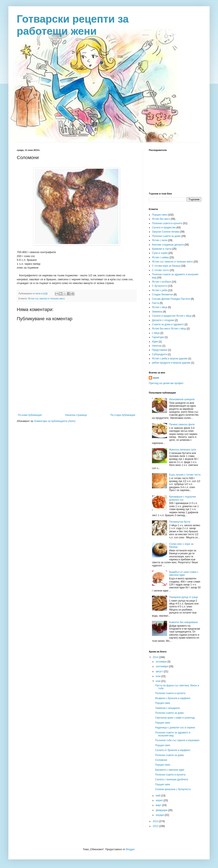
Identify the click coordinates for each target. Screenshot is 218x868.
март (159, 805)
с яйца (156, 333)
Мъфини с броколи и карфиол (173, 698)
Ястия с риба (160, 290)
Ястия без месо (161, 219)
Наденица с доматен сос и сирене (175, 728)
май (158, 796)
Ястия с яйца (160, 307)
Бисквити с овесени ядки (170, 770)
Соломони (161, 760)
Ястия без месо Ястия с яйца (169, 329)
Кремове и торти (162, 249)
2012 (156, 826)
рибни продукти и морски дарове (171, 363)
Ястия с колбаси (162, 282)
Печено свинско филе (182, 424)
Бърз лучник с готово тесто (185, 475)
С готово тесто (160, 270)
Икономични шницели (182, 399)
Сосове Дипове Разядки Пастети (171, 299)
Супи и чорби (160, 253)
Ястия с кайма (160, 257)
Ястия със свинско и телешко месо (46, 298)
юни (158, 681)
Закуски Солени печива (166, 232)
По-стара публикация (123, 415)
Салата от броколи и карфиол (173, 750)
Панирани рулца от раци (184, 597)
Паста (155, 303)
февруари (162, 810)
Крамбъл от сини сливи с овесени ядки (184, 574)
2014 (156, 657)
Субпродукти (160, 354)
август (160, 671)
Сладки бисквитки (162, 294)
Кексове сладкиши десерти (168, 245)
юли (158, 676)
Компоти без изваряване (184, 622)
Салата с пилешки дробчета (172, 779)
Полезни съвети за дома (166, 236)
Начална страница (76, 415)
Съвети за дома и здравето (168, 324)
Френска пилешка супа (183, 450)
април (160, 800)
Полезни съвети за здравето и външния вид (173, 734)
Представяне (160, 350)
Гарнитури (158, 337)
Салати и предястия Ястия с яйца (172, 316)
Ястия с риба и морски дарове (170, 359)
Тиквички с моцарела (167, 708)
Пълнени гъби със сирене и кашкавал (177, 740)
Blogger (130, 849)
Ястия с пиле (160, 240)
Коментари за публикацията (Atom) (55, 421)
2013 (156, 821)
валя (156, 378)
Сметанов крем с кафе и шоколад (175, 718)
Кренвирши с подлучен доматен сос (183, 498)
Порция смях (160, 215)
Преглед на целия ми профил (166, 383)
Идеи (155, 342)
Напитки (157, 346)
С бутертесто (160, 286)
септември (162, 666)
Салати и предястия (164, 228)
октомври (162, 662)
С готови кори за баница (166, 266)
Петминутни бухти (180, 522)
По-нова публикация (30, 415)
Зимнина (157, 312)
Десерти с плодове (163, 320)
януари (160, 815)
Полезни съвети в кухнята (167, 223)
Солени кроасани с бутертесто (173, 789)
